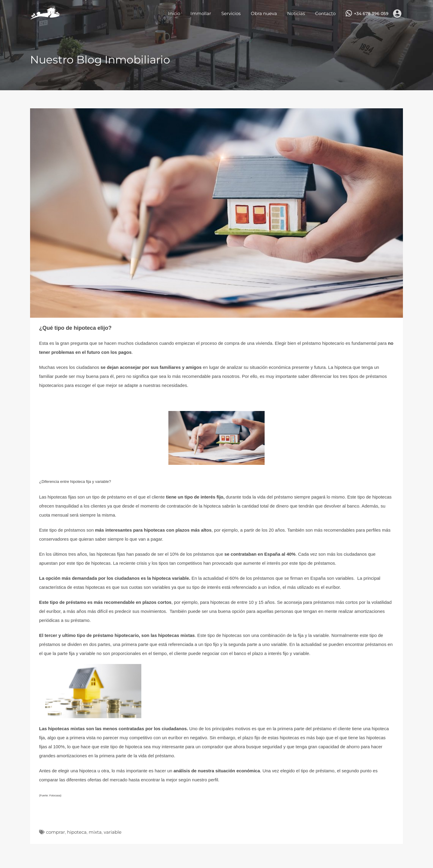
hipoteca (77, 832)
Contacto (325, 13)
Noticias (296, 13)
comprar (55, 832)
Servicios (231, 13)
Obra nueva (264, 13)
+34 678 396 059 (371, 14)
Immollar (201, 13)
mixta (95, 832)
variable (113, 832)
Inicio (174, 13)
